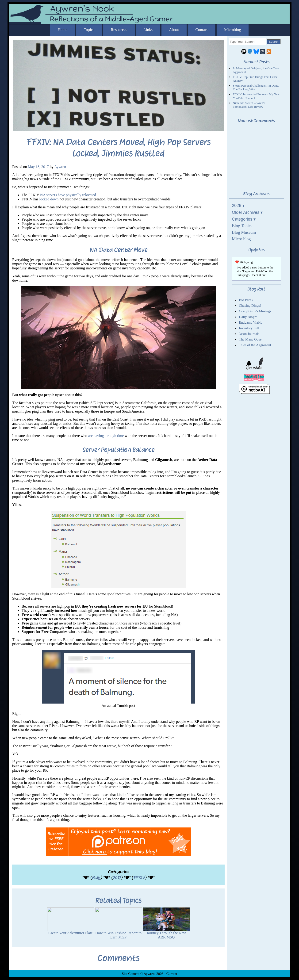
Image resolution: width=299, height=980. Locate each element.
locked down (49, 199)
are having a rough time (106, 436)
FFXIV (139, 878)
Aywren (60, 167)
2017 (117, 878)
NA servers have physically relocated (68, 195)
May (96, 878)
